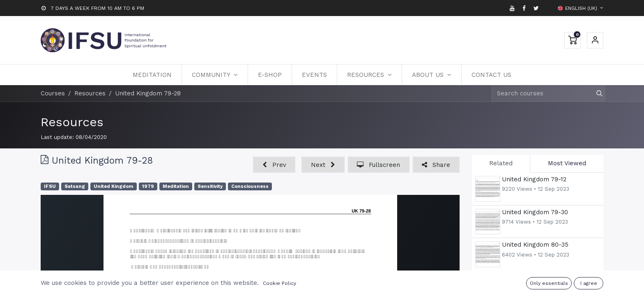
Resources (72, 122)
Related (501, 163)
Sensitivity (210, 186)
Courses (53, 93)
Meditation (176, 186)
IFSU (50, 186)
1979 (148, 186)
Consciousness (250, 186)
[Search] (596, 94)
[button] (274, 165)
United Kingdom (114, 186)
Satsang (75, 186)
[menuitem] (152, 75)
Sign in (595, 40)
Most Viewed (567, 163)
